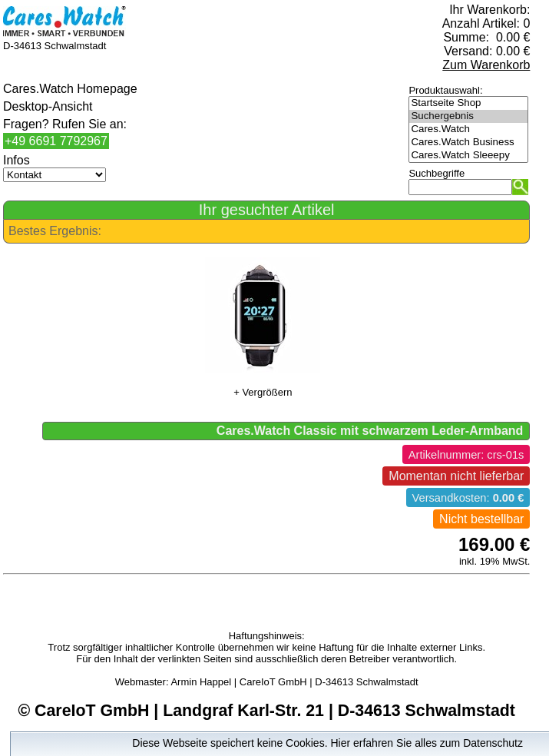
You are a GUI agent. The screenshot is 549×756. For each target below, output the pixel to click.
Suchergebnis (468, 116)
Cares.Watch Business (468, 143)
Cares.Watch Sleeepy (468, 156)
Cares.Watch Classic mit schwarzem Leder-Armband (370, 431)
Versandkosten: (468, 498)
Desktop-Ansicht (48, 106)
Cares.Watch (468, 129)
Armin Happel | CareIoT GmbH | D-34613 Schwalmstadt (294, 682)
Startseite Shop (468, 103)
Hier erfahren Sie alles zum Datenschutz (427, 743)
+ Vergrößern (263, 392)
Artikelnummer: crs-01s (466, 455)
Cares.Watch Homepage (70, 89)
